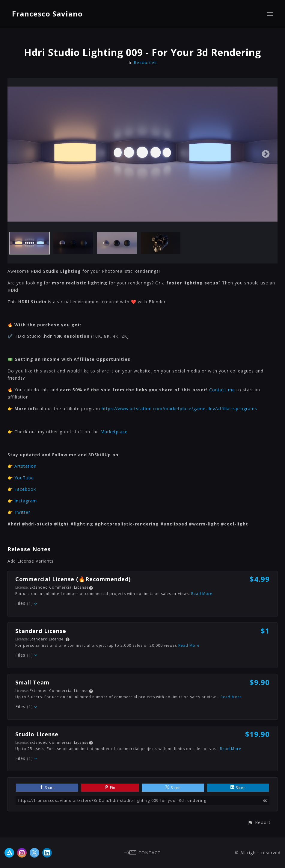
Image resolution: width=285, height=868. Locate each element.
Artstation (25, 466)
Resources (145, 62)
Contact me (222, 390)
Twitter (22, 512)
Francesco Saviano (47, 14)
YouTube (24, 478)
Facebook (25, 489)
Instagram (26, 501)
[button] (259, 822)
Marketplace (114, 432)
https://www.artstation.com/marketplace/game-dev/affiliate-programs (179, 409)
